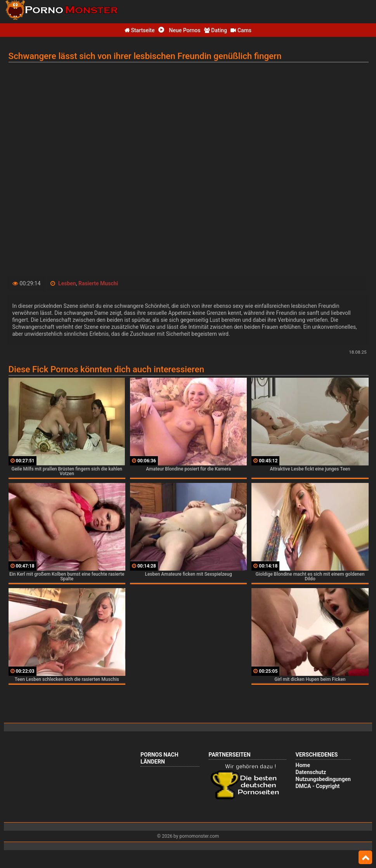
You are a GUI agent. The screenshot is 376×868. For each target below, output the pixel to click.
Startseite (140, 30)
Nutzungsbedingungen (323, 779)
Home (303, 765)
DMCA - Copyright (318, 786)
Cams (241, 30)
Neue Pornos (179, 30)
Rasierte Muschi (98, 283)
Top (365, 858)
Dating (216, 30)
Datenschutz (311, 772)
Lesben (67, 283)
